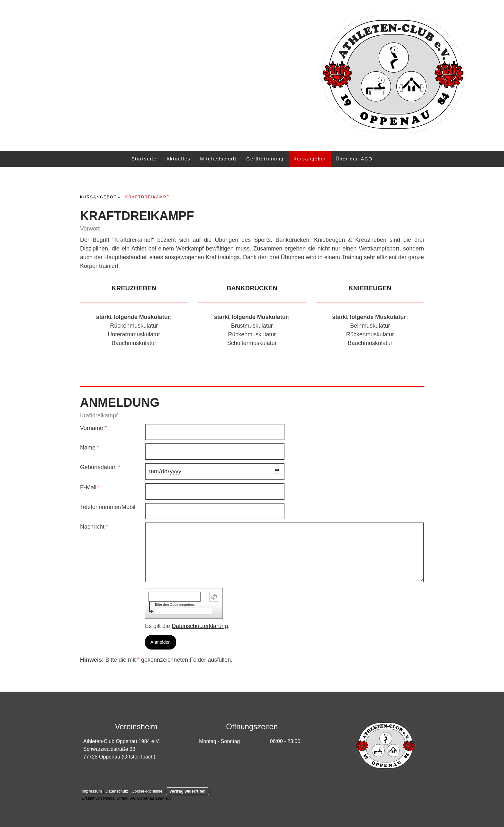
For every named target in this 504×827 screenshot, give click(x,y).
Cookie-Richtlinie (147, 791)
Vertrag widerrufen (188, 791)
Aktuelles (179, 159)
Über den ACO (354, 159)
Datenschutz (117, 791)
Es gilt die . (187, 626)
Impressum (92, 791)
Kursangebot (310, 159)
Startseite (144, 159)
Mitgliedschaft (219, 159)
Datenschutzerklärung (200, 626)
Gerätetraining (265, 159)
